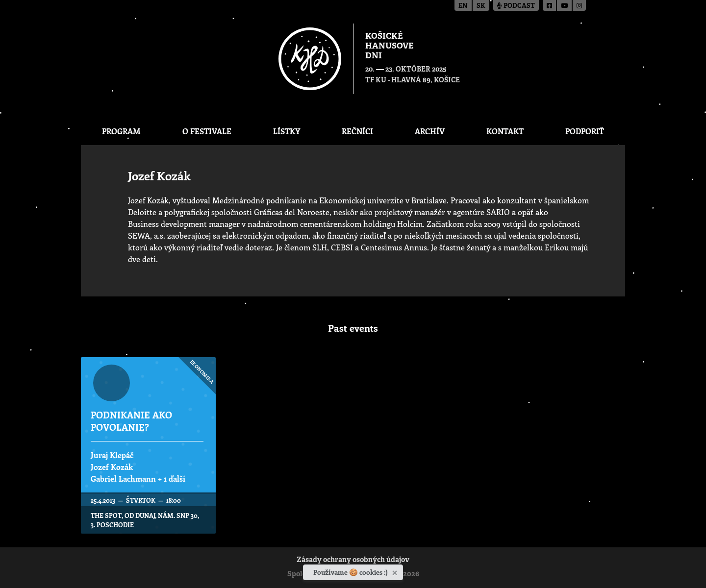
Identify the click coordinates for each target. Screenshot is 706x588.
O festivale (207, 131)
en (463, 6)
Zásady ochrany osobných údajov (353, 560)
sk (481, 6)
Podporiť (585, 131)
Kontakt (505, 131)
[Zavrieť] (396, 571)
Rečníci (357, 131)
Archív (430, 131)
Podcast (516, 6)
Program (121, 131)
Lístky (287, 131)
